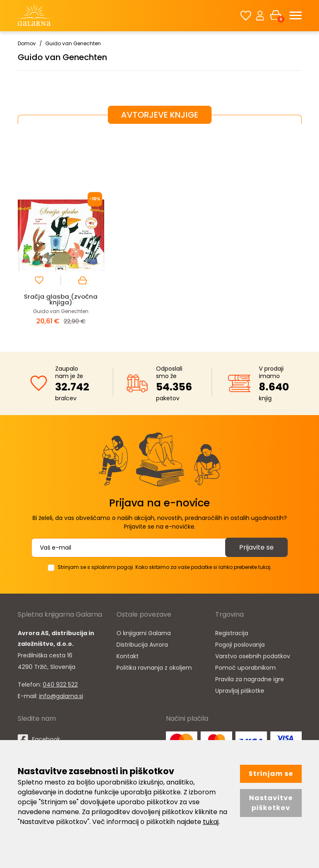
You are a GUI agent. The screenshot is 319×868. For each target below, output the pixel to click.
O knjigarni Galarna (144, 633)
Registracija (232, 633)
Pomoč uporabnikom (246, 668)
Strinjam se (271, 774)
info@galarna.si (61, 696)
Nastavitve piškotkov (271, 803)
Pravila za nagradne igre (250, 679)
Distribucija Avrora (142, 645)
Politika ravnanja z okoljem (154, 668)
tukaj (211, 822)
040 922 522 (60, 685)
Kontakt (128, 656)
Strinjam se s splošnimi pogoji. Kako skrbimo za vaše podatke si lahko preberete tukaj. (165, 567)
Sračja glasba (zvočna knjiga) (61, 299)
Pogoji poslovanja (240, 645)
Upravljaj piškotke (240, 691)
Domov (27, 43)
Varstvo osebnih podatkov (253, 656)
